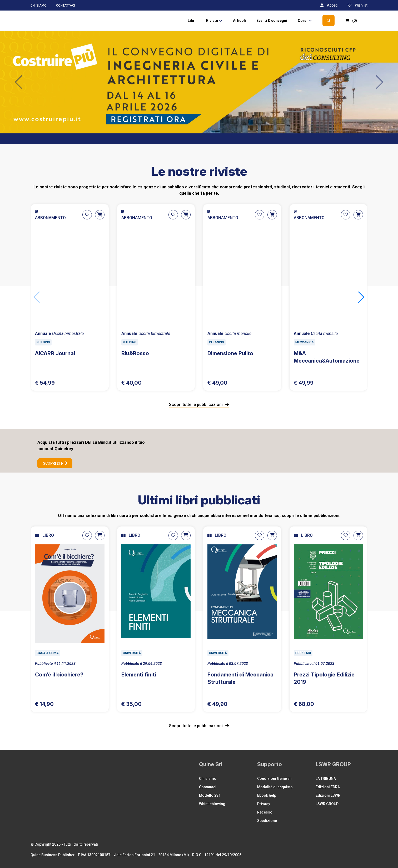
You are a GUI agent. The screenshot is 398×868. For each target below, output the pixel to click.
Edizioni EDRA (328, 787)
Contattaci (66, 6)
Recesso (265, 812)
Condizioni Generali (274, 779)
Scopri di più (55, 463)
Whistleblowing (212, 804)
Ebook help (267, 795)
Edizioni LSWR (328, 795)
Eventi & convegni (272, 21)
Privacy (264, 804)
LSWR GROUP (327, 804)
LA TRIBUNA (326, 779)
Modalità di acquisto (275, 787)
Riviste (214, 21)
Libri (192, 21)
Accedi (329, 5)
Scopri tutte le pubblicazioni (199, 405)
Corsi (305, 21)
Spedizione (267, 821)
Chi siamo (39, 6)
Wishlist (358, 5)
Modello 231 (210, 795)
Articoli (239, 21)
